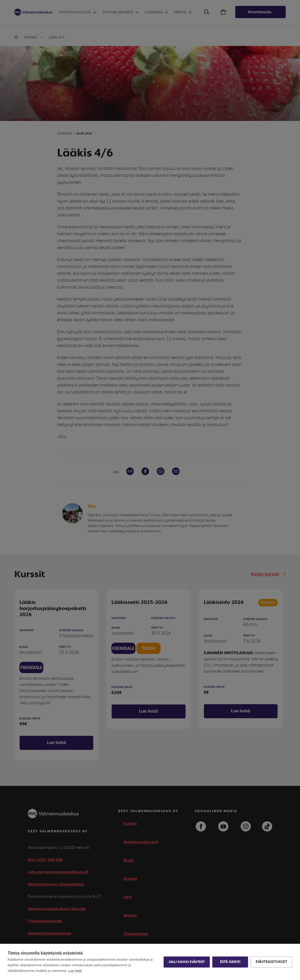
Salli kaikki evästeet (187, 962)
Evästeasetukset (271, 962)
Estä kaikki (230, 962)
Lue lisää (75, 971)
